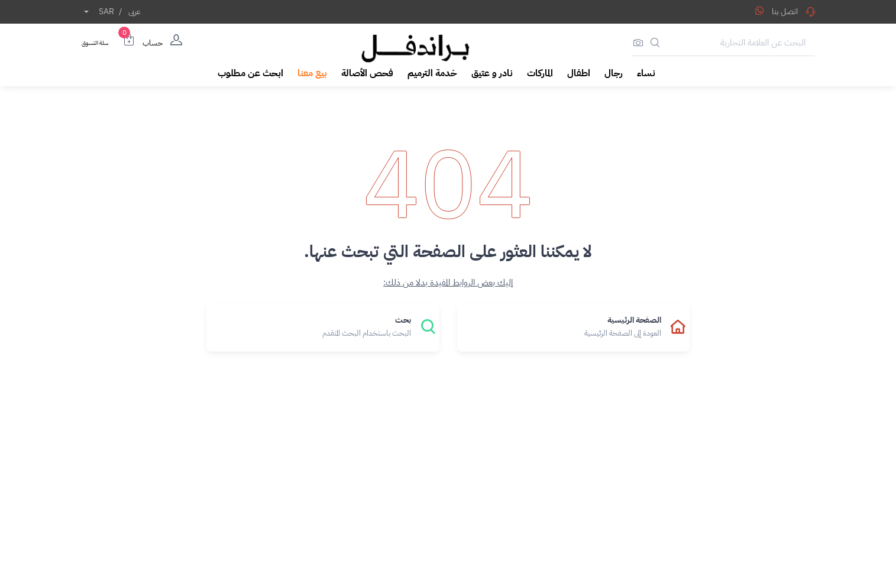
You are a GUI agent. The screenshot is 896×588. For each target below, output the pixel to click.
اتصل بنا (793, 12)
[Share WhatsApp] (759, 11)
